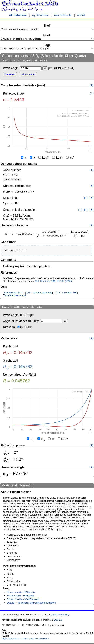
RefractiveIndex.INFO (30, 4)
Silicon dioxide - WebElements (23, 600)
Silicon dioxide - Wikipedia (21, 593)
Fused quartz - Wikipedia (20, 596)
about (81, 15)
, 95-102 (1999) (53, 282)
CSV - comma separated (39, 293)
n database (40, 15)
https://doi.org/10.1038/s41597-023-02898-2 (26, 639)
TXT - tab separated (66, 293)
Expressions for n (13, 293)
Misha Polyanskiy (60, 615)
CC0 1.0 (58, 621)
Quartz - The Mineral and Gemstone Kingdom (31, 604)
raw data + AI (63, 15)
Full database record (15, 296)
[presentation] (47, 234)
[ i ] (92, 85)
